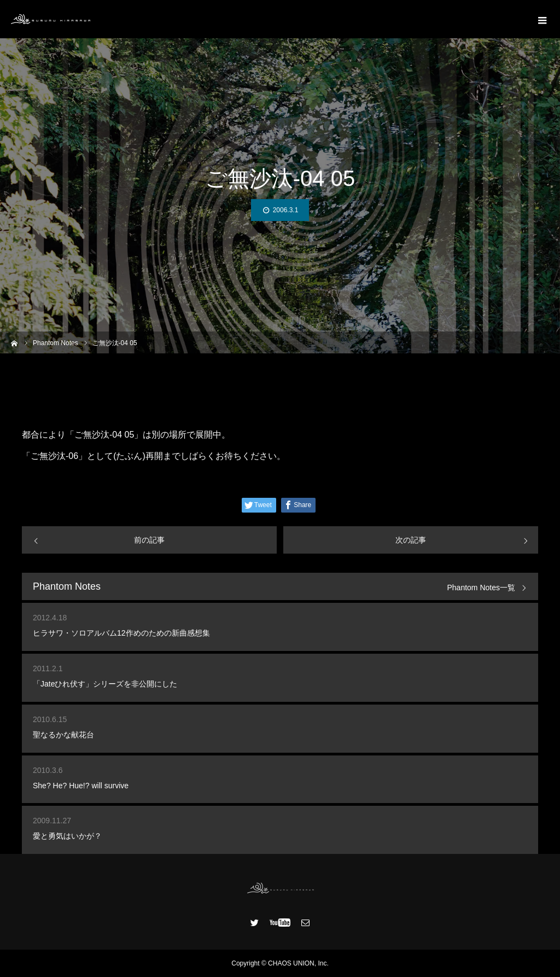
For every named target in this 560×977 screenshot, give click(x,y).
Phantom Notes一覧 (482, 588)
